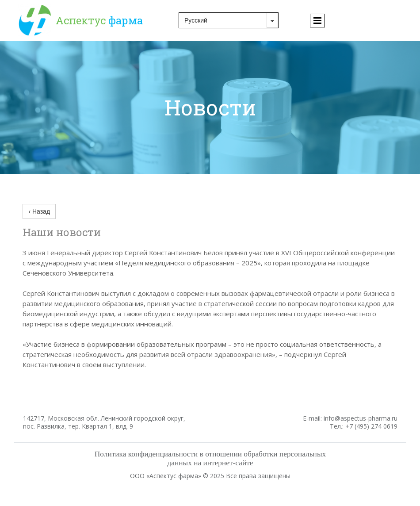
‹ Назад (39, 211)
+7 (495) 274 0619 (371, 426)
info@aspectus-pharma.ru (361, 418)
